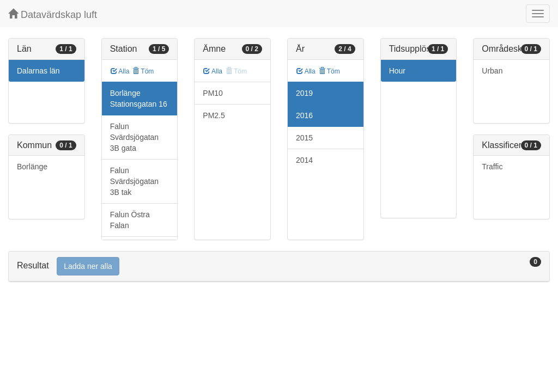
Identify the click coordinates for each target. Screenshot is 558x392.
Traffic (492, 167)
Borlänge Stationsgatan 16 (139, 99)
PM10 (213, 93)
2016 (304, 115)
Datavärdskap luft (53, 14)
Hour (397, 71)
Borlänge (32, 167)
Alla (120, 71)
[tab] (279, 267)
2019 (304, 93)
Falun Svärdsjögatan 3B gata (135, 137)
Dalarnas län (38, 71)
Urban (492, 71)
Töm (143, 71)
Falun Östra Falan (130, 220)
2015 (304, 138)
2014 (304, 160)
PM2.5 (214, 115)
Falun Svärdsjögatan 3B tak (135, 181)
